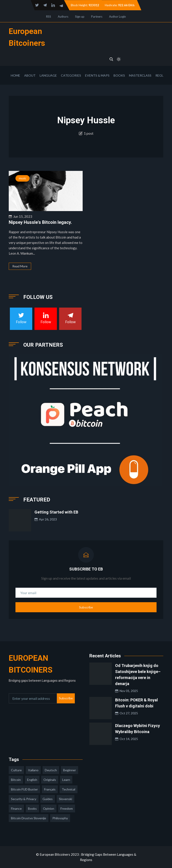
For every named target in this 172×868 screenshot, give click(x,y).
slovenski (66, 799)
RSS (49, 17)
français (50, 789)
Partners (97, 17)
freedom (67, 808)
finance (16, 808)
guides (48, 799)
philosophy (60, 818)
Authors (63, 17)
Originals (50, 780)
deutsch (51, 770)
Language (48, 75)
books (32, 808)
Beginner (70, 770)
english (32, 780)
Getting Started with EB (56, 512)
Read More (20, 266)
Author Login (117, 17)
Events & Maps (97, 75)
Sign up (80, 17)
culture (16, 770)
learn (66, 780)
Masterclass (140, 75)
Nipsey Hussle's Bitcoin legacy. (40, 222)
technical (69, 789)
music (23, 178)
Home (15, 75)
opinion (49, 808)
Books (119, 75)
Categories (71, 75)
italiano (33, 770)
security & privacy (24, 799)
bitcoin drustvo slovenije (29, 818)
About (30, 75)
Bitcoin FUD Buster (24, 789)
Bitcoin (16, 780)
